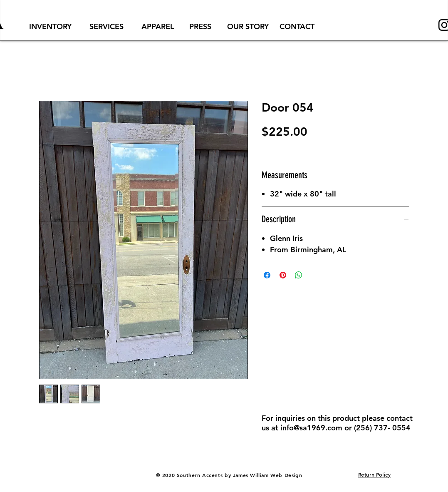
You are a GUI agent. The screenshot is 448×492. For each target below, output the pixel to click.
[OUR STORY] (248, 26)
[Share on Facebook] (267, 275)
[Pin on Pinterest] (283, 275)
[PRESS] (200, 26)
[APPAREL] (158, 26)
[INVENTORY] (50, 26)
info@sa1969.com (311, 428)
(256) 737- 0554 (382, 428)
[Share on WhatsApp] (299, 275)
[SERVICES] (107, 26)
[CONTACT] (297, 26)
